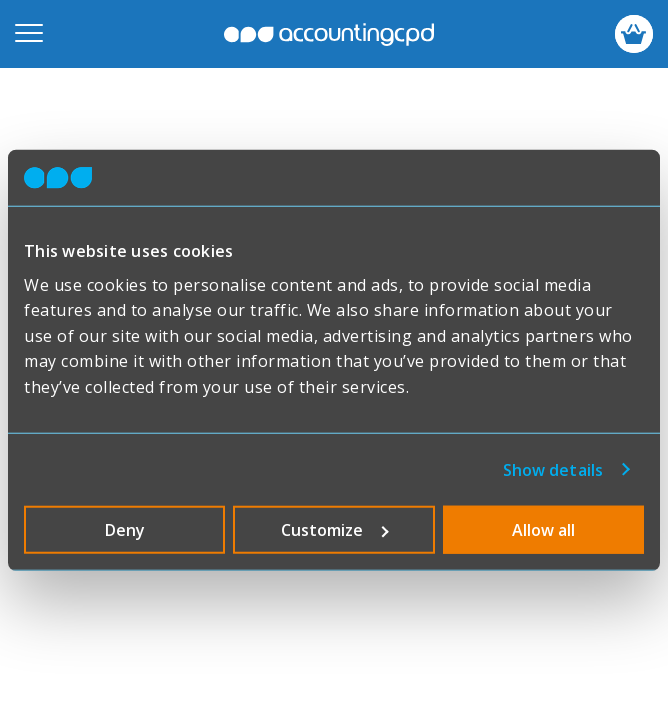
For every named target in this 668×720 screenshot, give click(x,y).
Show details (553, 469)
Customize (335, 529)
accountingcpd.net (329, 34)
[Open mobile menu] (29, 34)
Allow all (543, 529)
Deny (125, 529)
